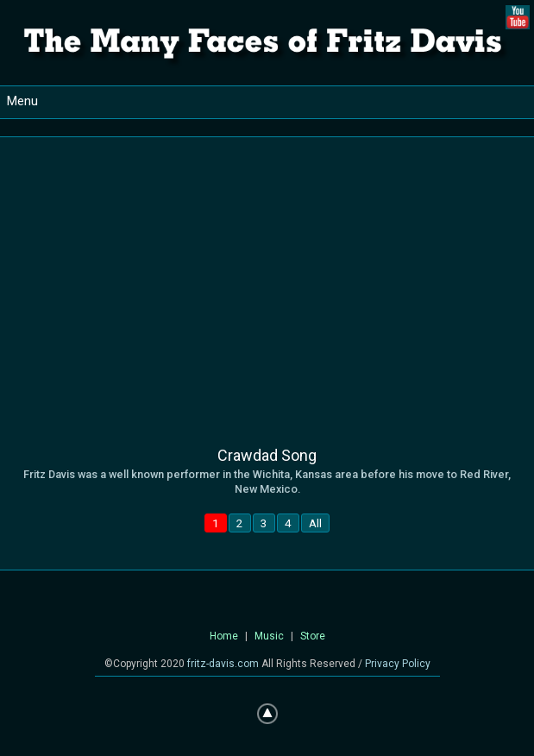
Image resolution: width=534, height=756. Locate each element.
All (315, 523)
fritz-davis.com (223, 664)
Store (313, 636)
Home (224, 636)
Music (269, 636)
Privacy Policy (398, 664)
